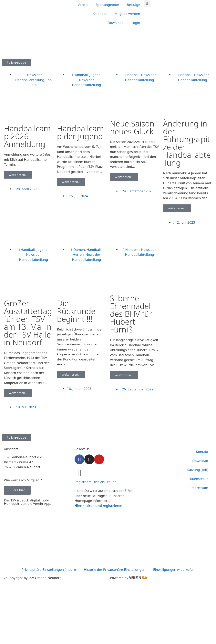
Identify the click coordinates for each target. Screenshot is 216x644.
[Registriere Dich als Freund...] (79, 473)
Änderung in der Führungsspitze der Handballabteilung (187, 143)
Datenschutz (198, 479)
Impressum (199, 488)
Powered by (129, 578)
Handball (81, 75)
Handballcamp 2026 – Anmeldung (27, 136)
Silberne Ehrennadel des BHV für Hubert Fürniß (131, 314)
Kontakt (202, 452)
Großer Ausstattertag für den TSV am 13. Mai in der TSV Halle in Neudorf (28, 323)
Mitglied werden (127, 14)
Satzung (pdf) (198, 470)
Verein (83, 5)
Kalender (100, 14)
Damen (79, 250)
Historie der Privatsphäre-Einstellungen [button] (114, 569)
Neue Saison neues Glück (132, 127)
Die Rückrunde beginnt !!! (76, 311)
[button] (147, 3)
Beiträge (134, 5)
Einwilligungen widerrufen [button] (174, 569)
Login (136, 23)
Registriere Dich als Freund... (97, 482)
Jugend (95, 75)
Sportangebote (107, 5)
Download (116, 23)
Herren (78, 254)
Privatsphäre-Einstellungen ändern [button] (49, 569)
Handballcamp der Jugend (80, 132)
